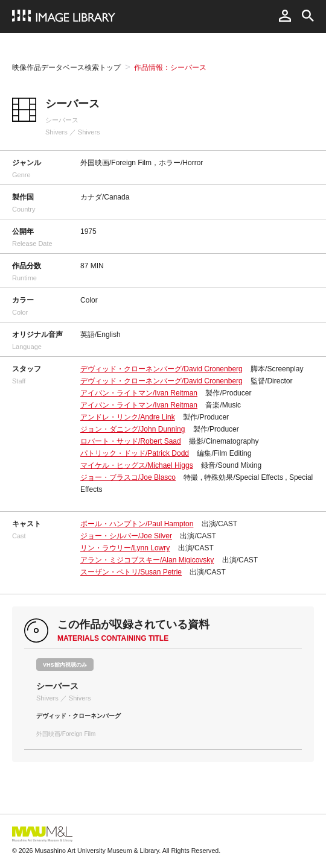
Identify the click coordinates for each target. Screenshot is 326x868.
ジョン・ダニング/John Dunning (133, 429)
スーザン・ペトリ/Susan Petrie (131, 572)
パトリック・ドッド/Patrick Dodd (135, 453)
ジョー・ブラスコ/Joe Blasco (128, 477)
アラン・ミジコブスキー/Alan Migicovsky (147, 560)
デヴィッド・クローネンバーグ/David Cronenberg (161, 369)
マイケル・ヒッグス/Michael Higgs (137, 465)
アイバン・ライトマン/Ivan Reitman (139, 393)
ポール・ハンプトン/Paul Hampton (137, 524)
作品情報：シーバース (170, 68)
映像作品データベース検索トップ (66, 68)
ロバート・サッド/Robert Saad (131, 441)
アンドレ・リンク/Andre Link (128, 417)
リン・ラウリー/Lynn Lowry (125, 548)
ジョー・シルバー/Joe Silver (126, 536)
